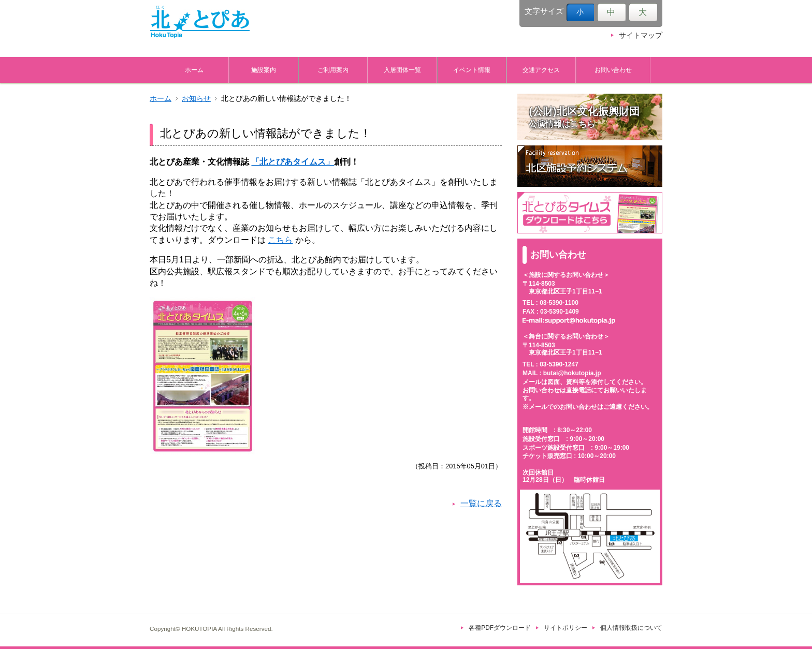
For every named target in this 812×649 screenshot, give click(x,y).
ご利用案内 (333, 70)
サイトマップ (641, 35)
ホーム (194, 70)
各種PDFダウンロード (500, 628)
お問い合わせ (613, 70)
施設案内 (264, 70)
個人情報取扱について (631, 628)
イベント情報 (472, 70)
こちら (280, 240)
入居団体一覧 (402, 70)
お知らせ (196, 99)
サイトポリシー (565, 628)
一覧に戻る (481, 503)
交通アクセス (541, 70)
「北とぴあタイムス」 (293, 162)
